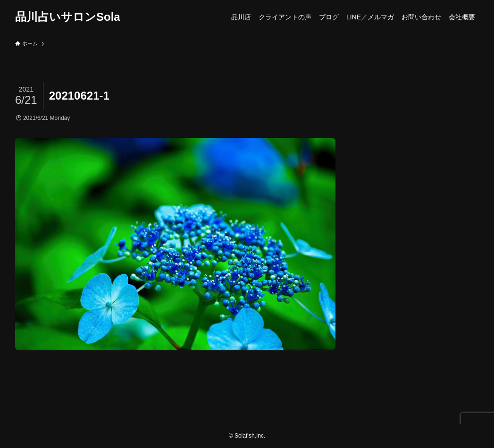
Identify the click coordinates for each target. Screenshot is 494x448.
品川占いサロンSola (68, 17)
